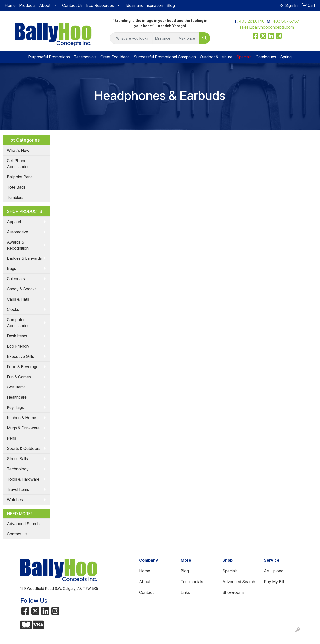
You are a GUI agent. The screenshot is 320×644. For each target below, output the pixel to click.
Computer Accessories (18, 323)
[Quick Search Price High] (188, 38)
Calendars (16, 279)
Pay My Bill (274, 582)
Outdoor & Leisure (216, 57)
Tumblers (15, 197)
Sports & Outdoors (24, 448)
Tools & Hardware (23, 479)
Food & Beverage (23, 367)
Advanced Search (23, 524)
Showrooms (234, 592)
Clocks (13, 309)
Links (185, 592)
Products (27, 5)
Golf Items (16, 387)
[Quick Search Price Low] (164, 38)
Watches (15, 500)
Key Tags (15, 407)
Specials (230, 571)
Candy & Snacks (22, 289)
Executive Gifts (21, 356)
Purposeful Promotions (49, 57)
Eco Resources (100, 5)
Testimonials (85, 57)
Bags (12, 268)
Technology (18, 469)
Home (10, 5)
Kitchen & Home (22, 418)
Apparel (14, 222)
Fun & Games (19, 377)
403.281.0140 (252, 21)
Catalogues (266, 57)
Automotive (18, 232)
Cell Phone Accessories (18, 164)
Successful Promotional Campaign (165, 57)
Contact (146, 592)
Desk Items (17, 336)
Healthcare (17, 397)
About (45, 5)
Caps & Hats (18, 299)
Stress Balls (17, 459)
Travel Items (18, 489)
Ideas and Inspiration (144, 5)
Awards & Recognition (18, 245)
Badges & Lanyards (24, 258)
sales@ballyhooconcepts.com (267, 27)
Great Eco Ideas (115, 57)
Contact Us (72, 5)
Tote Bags (16, 187)
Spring (286, 57)
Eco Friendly (18, 346)
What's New (18, 150)
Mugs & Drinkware (23, 428)
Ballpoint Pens (20, 177)
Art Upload (274, 571)
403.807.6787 (286, 21)
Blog (171, 5)
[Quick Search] (131, 38)
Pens (12, 438)
